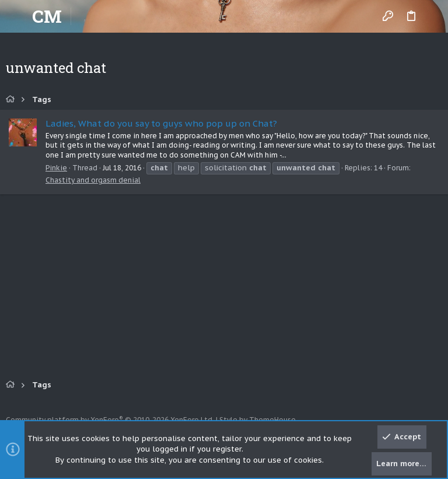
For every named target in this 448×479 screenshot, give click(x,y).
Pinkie (56, 168)
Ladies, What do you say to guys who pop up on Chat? (161, 123)
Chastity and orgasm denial (93, 180)
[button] (17, 16)
